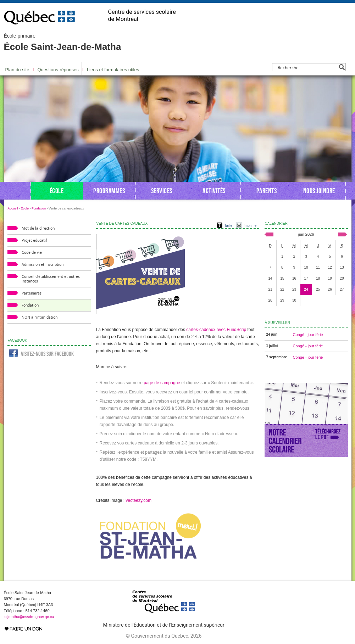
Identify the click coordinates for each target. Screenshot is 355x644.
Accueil (13, 208)
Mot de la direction (38, 228)
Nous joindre (319, 191)
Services (162, 191)
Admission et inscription (43, 265)
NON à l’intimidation (40, 317)
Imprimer (251, 226)
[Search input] (307, 67)
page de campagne (162, 383)
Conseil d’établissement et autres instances (51, 279)
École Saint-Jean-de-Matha (63, 43)
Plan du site (17, 70)
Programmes (109, 191)
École (57, 191)
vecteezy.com (139, 500)
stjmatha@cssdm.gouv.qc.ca (29, 617)
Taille (228, 226)
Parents (267, 191)
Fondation (39, 208)
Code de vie (32, 253)
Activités (214, 191)
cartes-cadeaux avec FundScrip (216, 330)
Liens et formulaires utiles (113, 70)
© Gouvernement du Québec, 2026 (164, 636)
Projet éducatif (34, 240)
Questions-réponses (58, 70)
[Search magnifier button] (342, 67)
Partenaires (32, 293)
